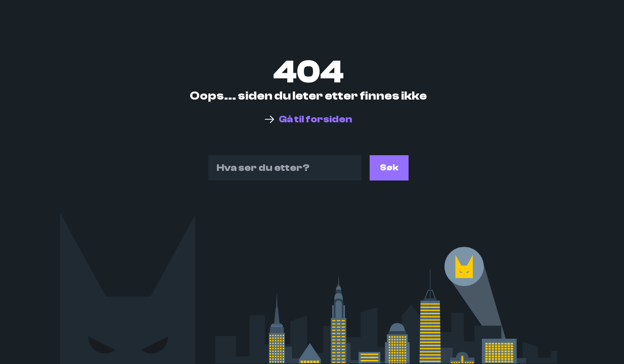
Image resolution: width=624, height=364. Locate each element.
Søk (389, 168)
